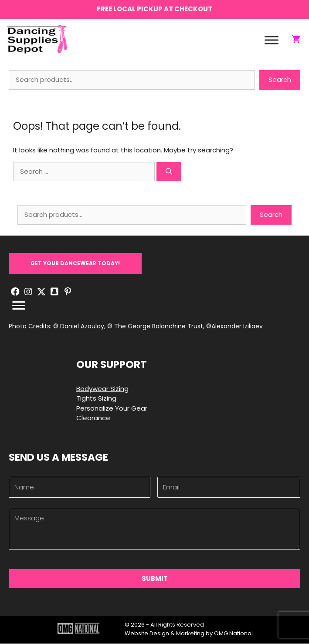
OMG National (233, 634)
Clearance (93, 419)
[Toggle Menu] (272, 40)
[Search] (169, 172)
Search (280, 80)
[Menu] (19, 307)
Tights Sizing (96, 399)
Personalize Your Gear (112, 409)
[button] (75, 264)
